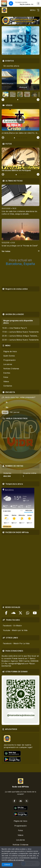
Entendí (7, 865)
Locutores (8, 364)
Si (7, 402)
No (7, 407)
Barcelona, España (20, 262)
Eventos (7, 373)
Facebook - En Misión (12, 626)
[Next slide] (38, 100)
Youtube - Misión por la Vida (15, 630)
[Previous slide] (3, 138)
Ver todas (20, 251)
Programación (9, 360)
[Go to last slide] (3, 100)
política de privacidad (16, 860)
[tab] (14, 138)
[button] (5, 94)
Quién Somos (9, 356)
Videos (6, 381)
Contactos (8, 386)
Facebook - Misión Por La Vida (16, 643)
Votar (5, 412)
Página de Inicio (10, 351)
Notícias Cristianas (11, 369)
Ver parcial (15, 412)
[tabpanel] (20, 122)
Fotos (6, 377)
